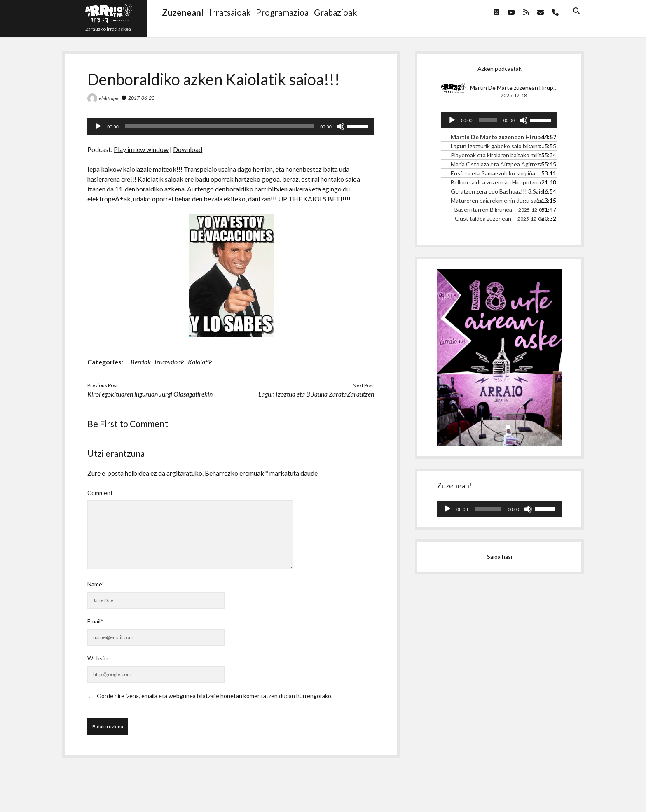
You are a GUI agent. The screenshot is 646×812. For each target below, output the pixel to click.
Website (98, 658)
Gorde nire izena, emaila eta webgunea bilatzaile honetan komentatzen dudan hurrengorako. (215, 696)
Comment (100, 493)
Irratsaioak (169, 362)
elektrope (109, 98)
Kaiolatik (200, 362)
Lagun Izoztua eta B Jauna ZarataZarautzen (316, 394)
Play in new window (141, 149)
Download (188, 149)
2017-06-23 (141, 98)
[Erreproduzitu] (98, 126)
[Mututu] (341, 126)
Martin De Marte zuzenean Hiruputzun (519, 87)
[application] (231, 126)
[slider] (219, 126)
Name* (96, 584)
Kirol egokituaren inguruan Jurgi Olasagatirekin (150, 394)
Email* (95, 621)
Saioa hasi (500, 556)
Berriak (141, 362)
